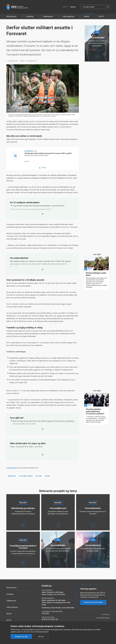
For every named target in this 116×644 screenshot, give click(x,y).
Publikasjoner (48, 16)
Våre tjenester (11, 16)
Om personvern (106, 614)
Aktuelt (87, 16)
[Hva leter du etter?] (95, 7)
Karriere (47, 476)
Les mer (41, 636)
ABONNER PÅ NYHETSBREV (93, 602)
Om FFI (101, 16)
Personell (39, 476)
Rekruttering (12, 476)
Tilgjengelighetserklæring (103, 618)
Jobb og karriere (68, 16)
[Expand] (43, 214)
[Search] (107, 7)
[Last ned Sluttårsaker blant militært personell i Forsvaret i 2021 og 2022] (43, 168)
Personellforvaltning (26, 476)
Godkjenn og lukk (21, 636)
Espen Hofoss (13, 468)
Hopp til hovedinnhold (0, 0)
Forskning (30, 16)
